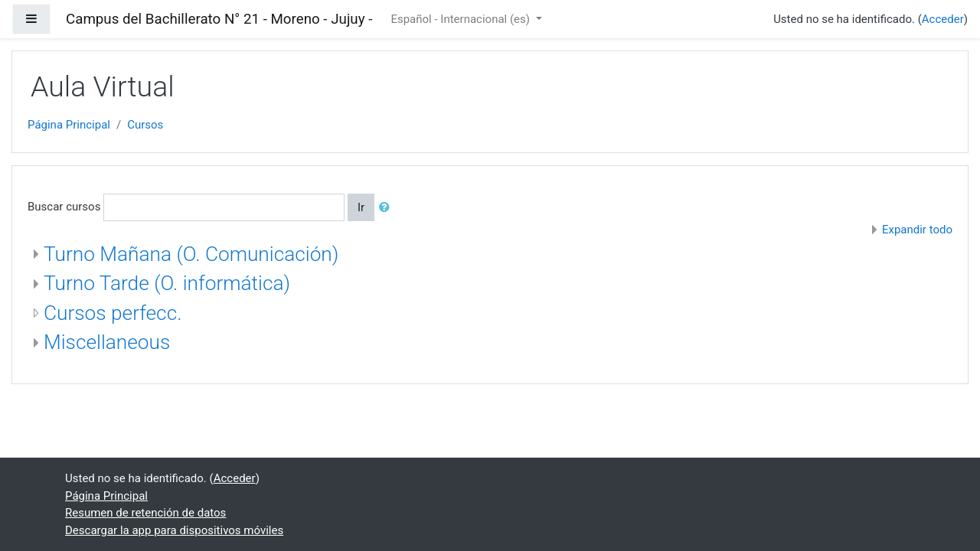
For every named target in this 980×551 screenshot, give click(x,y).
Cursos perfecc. (113, 313)
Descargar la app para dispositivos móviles (174, 530)
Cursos (145, 125)
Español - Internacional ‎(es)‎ (461, 19)
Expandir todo (917, 230)
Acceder (943, 19)
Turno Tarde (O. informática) (167, 283)
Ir (361, 207)
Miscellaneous (107, 342)
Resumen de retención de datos (145, 513)
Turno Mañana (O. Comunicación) (191, 254)
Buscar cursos (64, 207)
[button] (387, 208)
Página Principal (69, 125)
